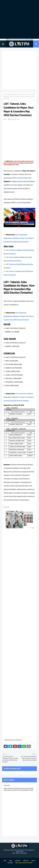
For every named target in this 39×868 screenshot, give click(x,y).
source (6, 507)
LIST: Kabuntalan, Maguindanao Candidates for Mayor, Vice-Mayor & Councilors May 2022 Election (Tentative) (19, 316)
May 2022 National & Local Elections (16, 94)
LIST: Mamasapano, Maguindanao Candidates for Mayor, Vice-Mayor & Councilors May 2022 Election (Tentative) (19, 238)
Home (5, 94)
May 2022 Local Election (17, 178)
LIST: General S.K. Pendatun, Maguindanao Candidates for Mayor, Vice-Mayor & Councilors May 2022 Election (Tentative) (19, 397)
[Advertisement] (19, 19)
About (11, 861)
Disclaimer (10, 863)
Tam (6, 119)
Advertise (18, 861)
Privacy (33, 861)
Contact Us (26, 861)
